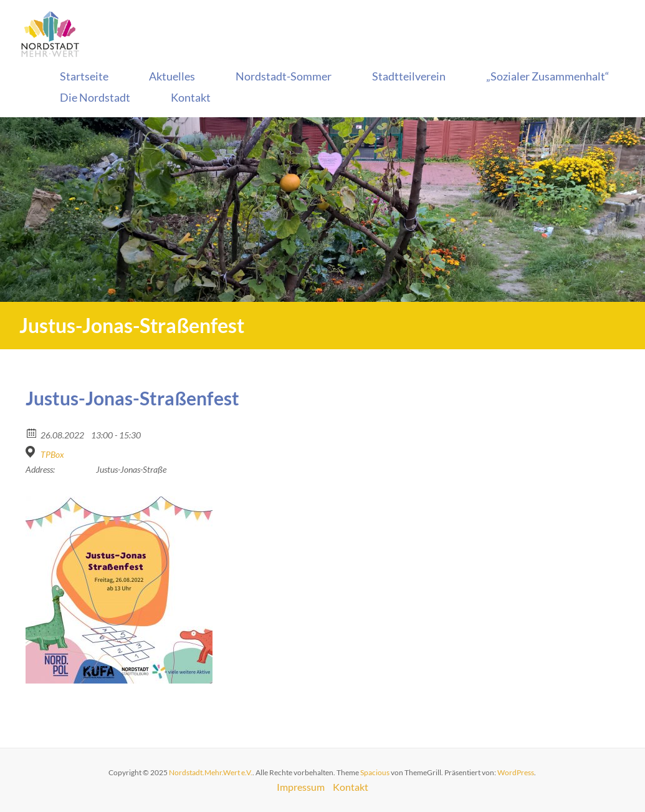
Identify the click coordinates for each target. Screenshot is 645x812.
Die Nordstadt (95, 97)
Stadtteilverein (409, 76)
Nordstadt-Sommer (284, 76)
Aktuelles (172, 76)
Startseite (84, 76)
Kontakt (191, 97)
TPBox (52, 454)
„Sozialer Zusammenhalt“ (548, 76)
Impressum (301, 787)
